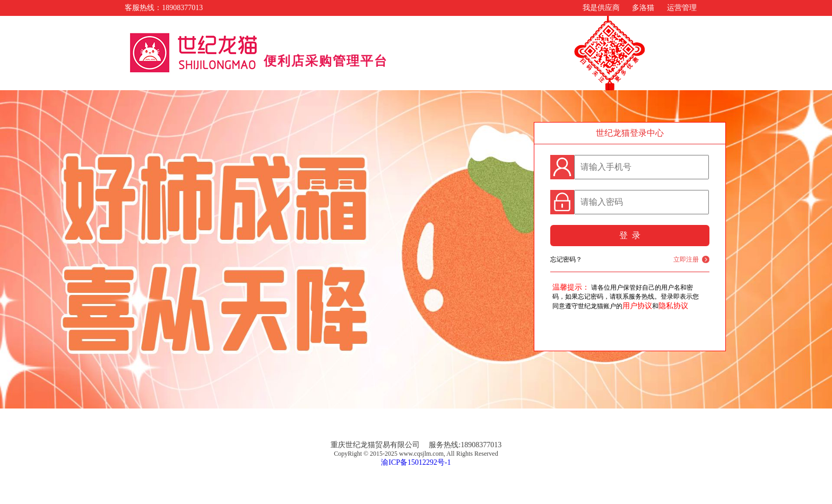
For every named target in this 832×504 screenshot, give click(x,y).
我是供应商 (601, 8)
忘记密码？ (566, 259)
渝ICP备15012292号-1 (416, 462)
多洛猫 (643, 8)
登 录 (630, 235)
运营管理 (682, 8)
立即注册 (686, 259)
